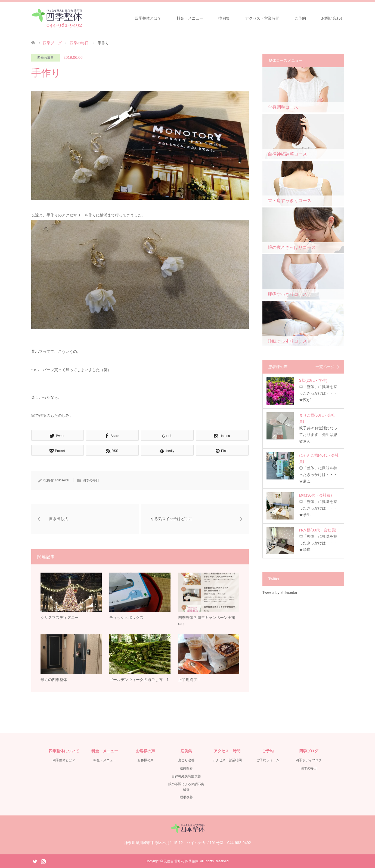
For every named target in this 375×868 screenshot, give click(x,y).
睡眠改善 (186, 797)
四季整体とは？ (148, 18)
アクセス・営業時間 (262, 18)
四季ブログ (52, 43)
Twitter (35, 861)
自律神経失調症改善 (186, 777)
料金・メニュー (190, 18)
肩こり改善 (186, 760)
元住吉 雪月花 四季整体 (181, 861)
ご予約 (300, 18)
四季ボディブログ (309, 760)
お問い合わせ (333, 18)
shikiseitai (62, 480)
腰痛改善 (186, 768)
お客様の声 (145, 760)
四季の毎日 (45, 58)
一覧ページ (325, 367)
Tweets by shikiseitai (280, 592)
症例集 (224, 18)
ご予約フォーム (268, 760)
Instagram (43, 861)
